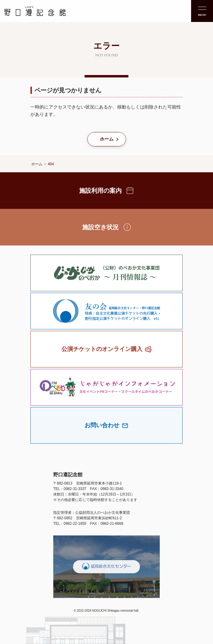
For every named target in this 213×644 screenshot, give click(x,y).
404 (51, 164)
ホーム (107, 139)
